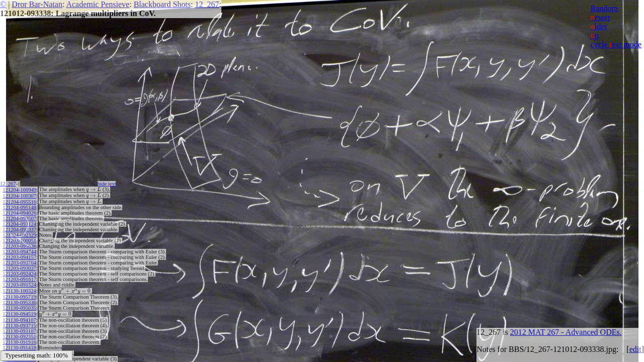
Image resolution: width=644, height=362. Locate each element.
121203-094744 (19, 250)
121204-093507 (19, 217)
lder (599, 26)
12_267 (207, 4)
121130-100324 (19, 289)
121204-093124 (19, 222)
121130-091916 (19, 339)
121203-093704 (19, 261)
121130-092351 (19, 333)
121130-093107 (19, 328)
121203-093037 (19, 267)
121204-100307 (19, 195)
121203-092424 (19, 272)
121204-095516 (19, 200)
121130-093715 (19, 322)
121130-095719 (19, 294)
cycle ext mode (616, 44)
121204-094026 (19, 211)
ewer (600, 17)
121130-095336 (19, 300)
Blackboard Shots (162, 4)
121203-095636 (19, 245)
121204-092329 (19, 234)
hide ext (110, 184)
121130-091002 (19, 350)
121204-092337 (19, 228)
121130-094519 (19, 311)
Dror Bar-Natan (37, 4)
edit (635, 349)
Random (604, 8)
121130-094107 (19, 316)
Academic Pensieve (98, 4)
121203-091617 (19, 278)
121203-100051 (19, 239)
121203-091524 (19, 283)
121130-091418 (19, 344)
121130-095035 (19, 305)
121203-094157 (19, 256)
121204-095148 (19, 206)
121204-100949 (19, 189)
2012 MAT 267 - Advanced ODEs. (566, 332)
